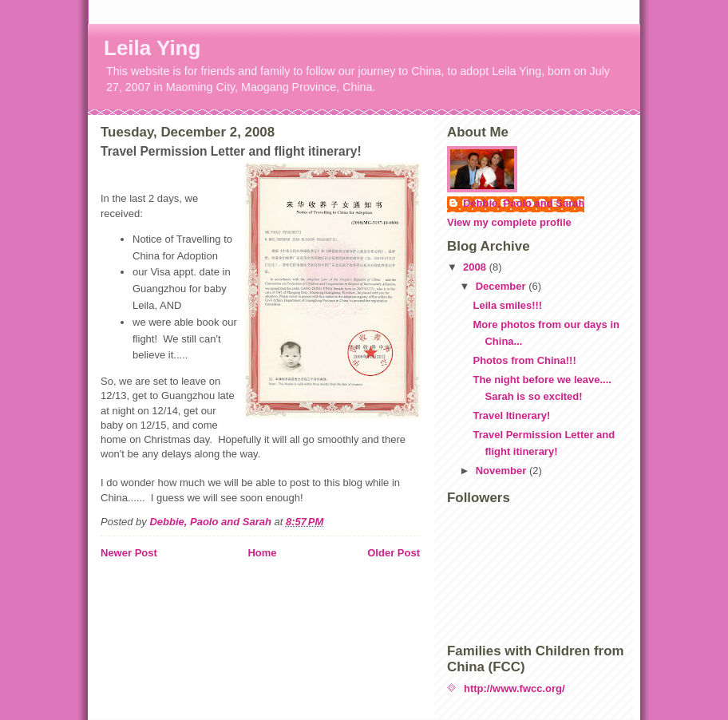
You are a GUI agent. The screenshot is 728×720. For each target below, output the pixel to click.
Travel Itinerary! (511, 415)
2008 (476, 267)
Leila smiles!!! (507, 305)
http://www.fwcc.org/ (514, 688)
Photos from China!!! (524, 360)
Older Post (394, 553)
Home (262, 553)
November (502, 471)
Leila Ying (152, 48)
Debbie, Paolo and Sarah (524, 203)
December (502, 286)
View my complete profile (509, 222)
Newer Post (129, 553)
